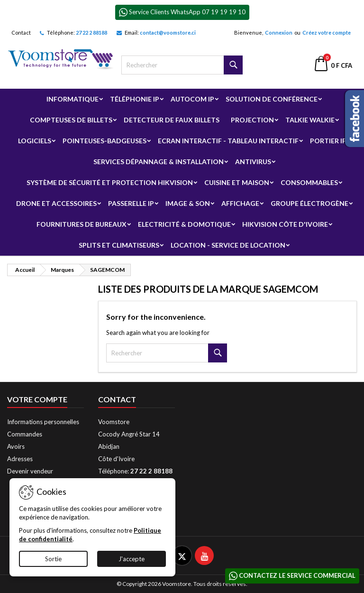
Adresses (20, 459)
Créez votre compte (327, 32)
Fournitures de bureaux (82, 224)
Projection (252, 120)
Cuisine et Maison (237, 182)
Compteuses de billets (71, 120)
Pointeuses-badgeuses (105, 141)
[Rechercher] (182, 65)
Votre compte (37, 399)
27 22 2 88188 (91, 32)
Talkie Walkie (310, 120)
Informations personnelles (43, 422)
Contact (21, 32)
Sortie (53, 559)
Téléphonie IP (135, 99)
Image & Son (188, 203)
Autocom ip (192, 99)
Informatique (73, 99)
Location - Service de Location (228, 245)
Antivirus (253, 162)
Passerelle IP (131, 203)
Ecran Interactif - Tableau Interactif (228, 141)
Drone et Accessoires (56, 203)
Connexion (279, 32)
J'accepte (132, 559)
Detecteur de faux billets (172, 120)
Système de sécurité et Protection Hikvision (110, 182)
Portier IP (328, 141)
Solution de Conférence (272, 99)
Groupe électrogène (309, 203)
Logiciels (35, 141)
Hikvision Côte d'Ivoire (285, 224)
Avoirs (16, 446)
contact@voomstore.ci (168, 32)
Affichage (240, 203)
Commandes (25, 434)
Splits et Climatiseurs (119, 245)
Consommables (309, 182)
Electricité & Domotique (184, 224)
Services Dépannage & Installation (159, 162)
